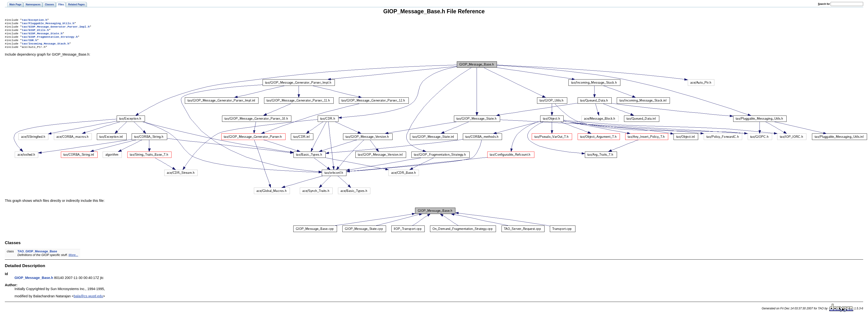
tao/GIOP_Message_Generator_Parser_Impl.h (56, 28)
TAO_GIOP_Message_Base (37, 256)
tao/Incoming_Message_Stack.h (45, 47)
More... (73, 259)
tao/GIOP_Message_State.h (42, 36)
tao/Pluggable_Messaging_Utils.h (48, 24)
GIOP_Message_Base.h (34, 282)
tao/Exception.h (34, 20)
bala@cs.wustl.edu (88, 300)
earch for (824, 4)
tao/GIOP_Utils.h (35, 32)
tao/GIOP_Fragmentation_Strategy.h (50, 40)
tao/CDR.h (29, 44)
